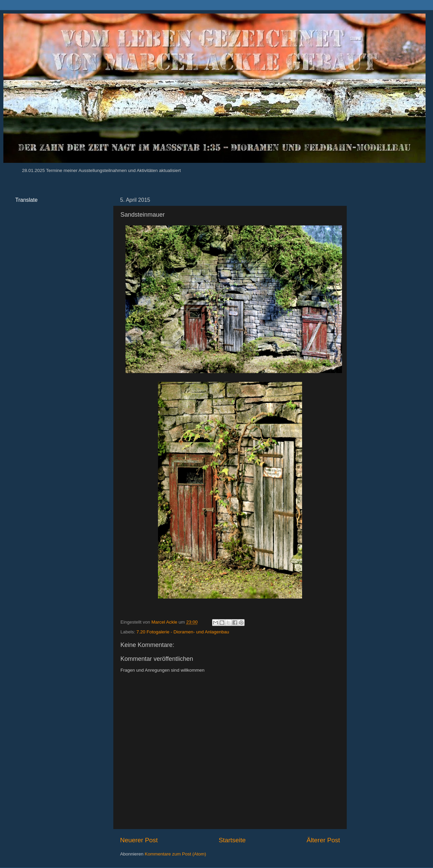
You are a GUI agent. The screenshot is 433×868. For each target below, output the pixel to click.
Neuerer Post (139, 840)
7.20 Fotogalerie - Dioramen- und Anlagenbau (183, 632)
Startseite (232, 840)
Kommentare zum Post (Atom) (176, 854)
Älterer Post (323, 840)
